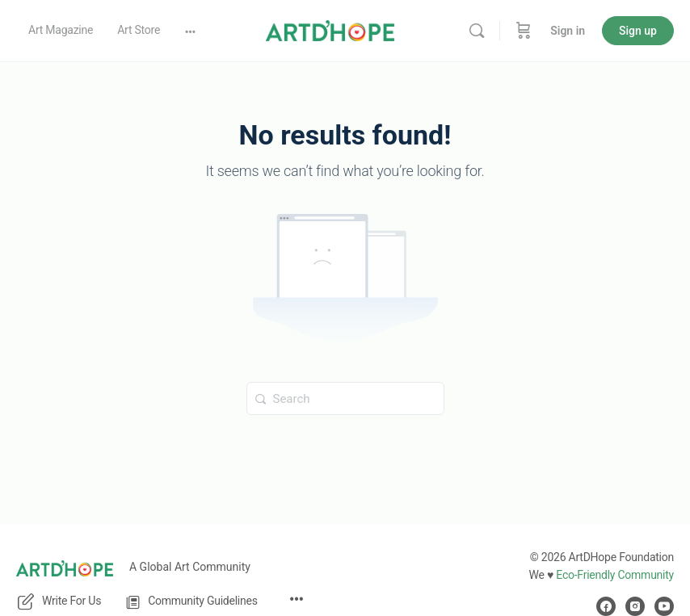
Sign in (568, 31)
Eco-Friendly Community (615, 575)
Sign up (638, 31)
